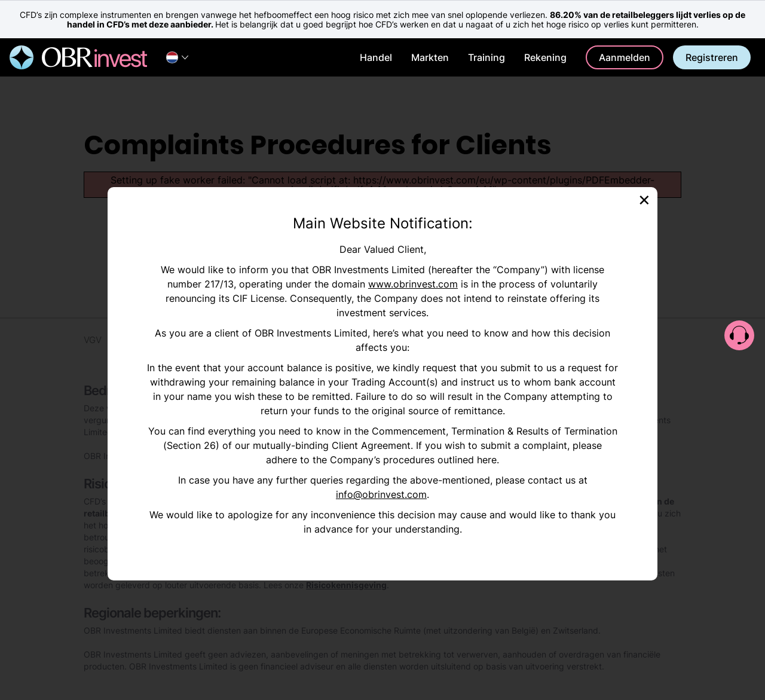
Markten (430, 57)
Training (486, 57)
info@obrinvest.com (381, 494)
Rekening (545, 57)
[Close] (644, 199)
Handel (376, 57)
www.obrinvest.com (413, 284)
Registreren (712, 57)
